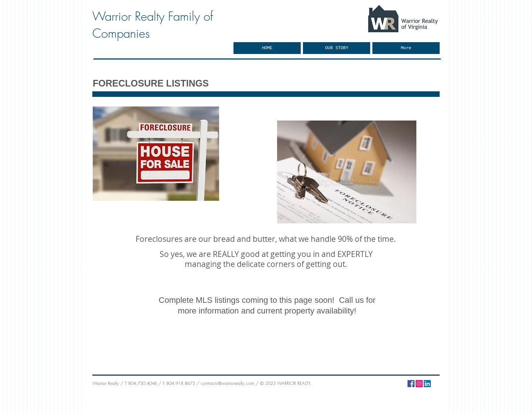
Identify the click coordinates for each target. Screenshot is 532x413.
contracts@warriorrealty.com (228, 383)
